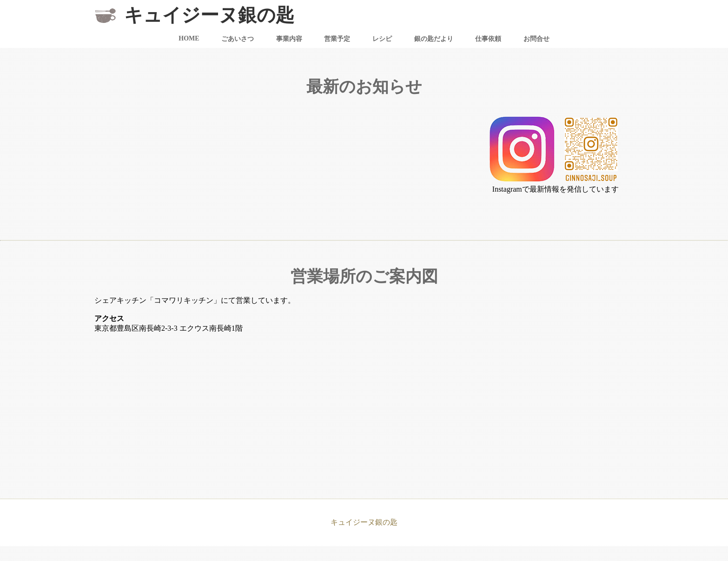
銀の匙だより (434, 39)
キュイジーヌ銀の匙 (207, 15)
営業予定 (337, 39)
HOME (189, 38)
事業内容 (289, 39)
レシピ (382, 39)
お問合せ (536, 39)
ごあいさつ (238, 39)
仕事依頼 (488, 39)
